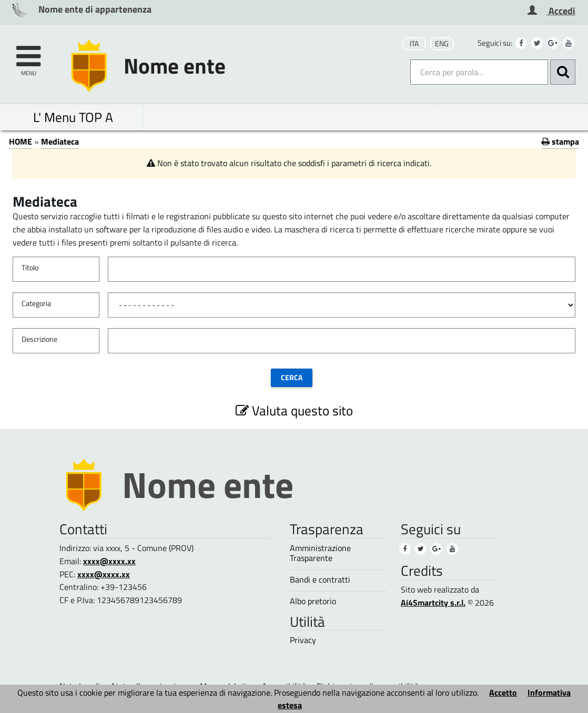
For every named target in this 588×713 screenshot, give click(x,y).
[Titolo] (342, 269)
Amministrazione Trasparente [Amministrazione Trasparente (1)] (320, 553)
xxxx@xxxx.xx (109, 561)
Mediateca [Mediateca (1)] (60, 141)
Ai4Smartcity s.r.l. (433, 603)
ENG (442, 44)
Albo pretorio (313, 601)
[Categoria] (342, 305)
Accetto (503, 692)
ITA (414, 44)
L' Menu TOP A (73, 117)
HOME (21, 141)
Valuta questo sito (294, 410)
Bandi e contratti (320, 580)
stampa (560, 141)
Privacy (303, 640)
